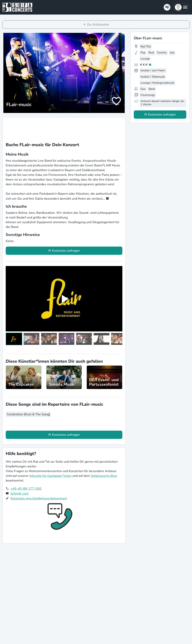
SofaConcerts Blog (104, 476)
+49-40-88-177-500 (26, 489)
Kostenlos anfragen (66, 251)
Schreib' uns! (19, 494)
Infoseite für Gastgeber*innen (50, 476)
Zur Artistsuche (98, 25)
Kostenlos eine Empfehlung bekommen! (39, 498)
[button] (181, 7)
